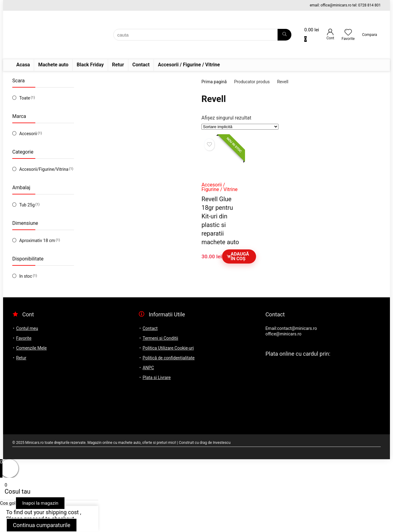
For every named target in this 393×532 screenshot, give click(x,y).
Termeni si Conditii (160, 338)
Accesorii (28, 134)
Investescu (222, 443)
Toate (25, 98)
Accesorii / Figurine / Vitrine (189, 65)
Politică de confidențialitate (168, 358)
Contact (141, 65)
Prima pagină (214, 82)
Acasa (23, 65)
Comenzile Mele (32, 348)
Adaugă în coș (238, 256)
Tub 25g (27, 205)
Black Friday (90, 65)
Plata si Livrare (156, 377)
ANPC (148, 368)
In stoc (26, 276)
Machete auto (53, 65)
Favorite (24, 338)
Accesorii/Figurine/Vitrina (44, 169)
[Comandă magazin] (240, 127)
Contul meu (27, 328)
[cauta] (284, 35)
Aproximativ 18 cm (37, 241)
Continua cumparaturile (42, 525)
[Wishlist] (348, 33)
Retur (118, 65)
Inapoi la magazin (40, 503)
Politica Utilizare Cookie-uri (168, 348)
